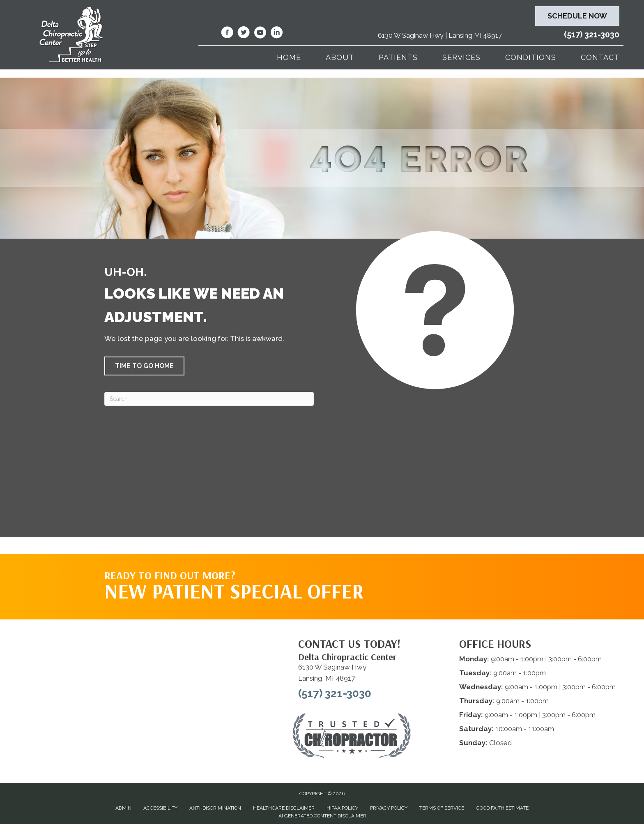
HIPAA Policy (342, 808)
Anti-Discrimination (215, 808)
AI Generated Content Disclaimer (322, 816)
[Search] (209, 399)
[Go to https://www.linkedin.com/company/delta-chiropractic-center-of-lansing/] (276, 34)
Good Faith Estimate (502, 808)
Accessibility (160, 808)
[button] (144, 366)
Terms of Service (442, 808)
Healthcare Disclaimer (284, 808)
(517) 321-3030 (592, 35)
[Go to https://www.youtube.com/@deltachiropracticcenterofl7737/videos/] (260, 34)
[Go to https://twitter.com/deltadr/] (244, 34)
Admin (123, 808)
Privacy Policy (389, 808)
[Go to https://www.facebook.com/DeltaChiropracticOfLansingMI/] (227, 34)
